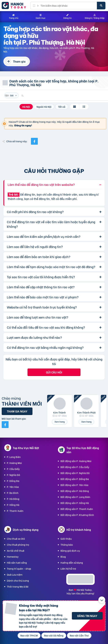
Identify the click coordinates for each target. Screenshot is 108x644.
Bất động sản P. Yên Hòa (74, 485)
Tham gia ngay (17, 411)
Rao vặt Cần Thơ (79, 635)
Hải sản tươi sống (17, 563)
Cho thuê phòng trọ (18, 545)
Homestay (13, 557)
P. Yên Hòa (13, 487)
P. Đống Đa (13, 481)
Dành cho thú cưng (18, 580)
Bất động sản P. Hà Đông (75, 491)
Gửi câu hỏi (54, 372)
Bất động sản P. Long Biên (75, 497)
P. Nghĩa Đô (13, 475)
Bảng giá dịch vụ (70, 551)
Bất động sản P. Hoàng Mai (76, 461)
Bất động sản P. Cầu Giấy (75, 467)
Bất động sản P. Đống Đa (75, 479)
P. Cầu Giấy (13, 469)
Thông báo (67, 545)
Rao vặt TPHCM (29, 635)
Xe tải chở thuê (16, 551)
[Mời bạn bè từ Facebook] (5, 425)
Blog (63, 557)
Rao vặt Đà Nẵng (54, 635)
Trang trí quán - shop (19, 569)
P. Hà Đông (13, 499)
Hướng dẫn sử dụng (72, 563)
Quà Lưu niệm (15, 574)
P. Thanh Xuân (15, 511)
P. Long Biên (14, 457)
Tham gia (19, 61)
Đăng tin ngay (87, 616)
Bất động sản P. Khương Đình (77, 515)
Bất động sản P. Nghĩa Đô (75, 473)
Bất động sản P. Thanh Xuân (77, 509)
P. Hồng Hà (13, 505)
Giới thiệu (66, 539)
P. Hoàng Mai (14, 463)
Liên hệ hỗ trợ (68, 569)
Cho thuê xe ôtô (16, 539)
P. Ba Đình (13, 493)
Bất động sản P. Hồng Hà (75, 503)
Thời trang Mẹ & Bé (18, 586)
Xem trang (60, 422)
